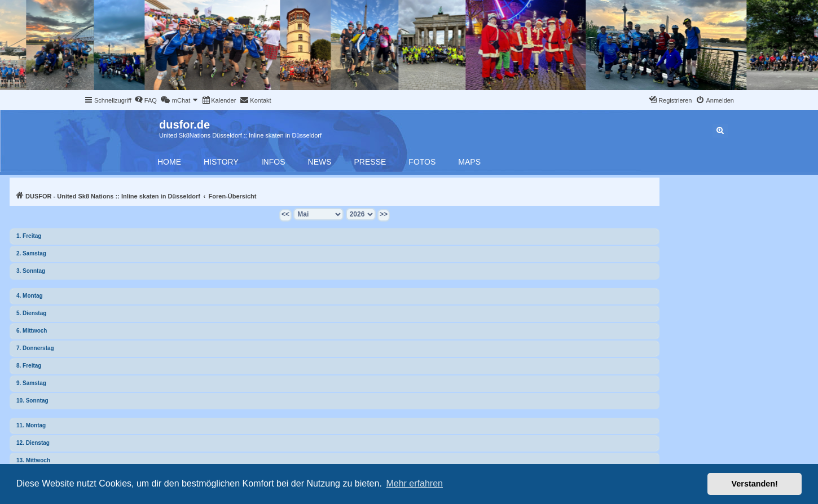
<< (285, 214)
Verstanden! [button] (755, 484)
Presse (370, 162)
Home (169, 162)
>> (384, 214)
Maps (469, 162)
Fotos (422, 162)
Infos (273, 162)
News (320, 162)
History (221, 162)
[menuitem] (146, 100)
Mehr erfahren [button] (414, 483)
